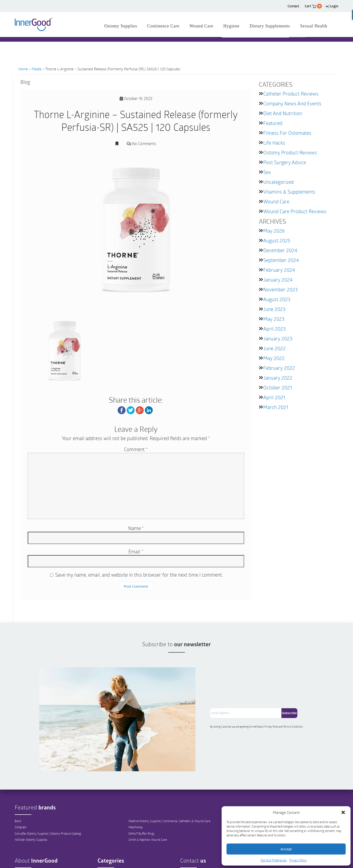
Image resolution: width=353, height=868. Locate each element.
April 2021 (274, 397)
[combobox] (255, 47)
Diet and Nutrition (283, 113)
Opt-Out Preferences (274, 860)
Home (23, 69)
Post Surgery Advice (285, 162)
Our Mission (22, 856)
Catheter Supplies (109, 856)
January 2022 (278, 378)
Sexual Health (314, 26)
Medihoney (136, 803)
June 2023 (274, 309)
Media (37, 69)
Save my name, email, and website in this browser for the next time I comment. (139, 574)
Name (136, 528)
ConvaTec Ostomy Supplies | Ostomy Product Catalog (48, 809)
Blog (18, 862)
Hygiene (231, 26)
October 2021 (278, 387)
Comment (136, 449)
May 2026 (274, 231)
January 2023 (278, 338)
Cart (313, 6)
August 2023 (277, 299)
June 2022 (274, 348)
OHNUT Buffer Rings (141, 809)
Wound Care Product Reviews (295, 211)
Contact (293, 6)
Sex (267, 172)
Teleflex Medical (268, 796)
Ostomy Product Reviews (290, 152)
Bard (18, 796)
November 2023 (280, 289)
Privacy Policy (298, 860)
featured (273, 123)
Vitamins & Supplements (289, 192)
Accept (286, 849)
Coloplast (20, 803)
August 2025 (277, 240)
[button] (343, 812)
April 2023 (274, 329)
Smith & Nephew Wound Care (148, 816)
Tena (261, 803)
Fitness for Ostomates (287, 133)
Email (136, 551)
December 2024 (280, 250)
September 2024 (281, 260)
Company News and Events (292, 103)
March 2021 (276, 407)
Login (332, 6)
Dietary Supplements (270, 26)
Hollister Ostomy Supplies (31, 816)
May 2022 (274, 358)
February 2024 (279, 270)
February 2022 (279, 368)
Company (21, 850)
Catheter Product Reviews (291, 94)
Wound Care (276, 201)
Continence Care (108, 862)
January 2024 (278, 280)
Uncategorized (278, 182)
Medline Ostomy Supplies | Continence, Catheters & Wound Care (169, 796)
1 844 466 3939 (132, 46)
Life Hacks (274, 143)
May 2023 (274, 319)
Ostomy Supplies (108, 850)
